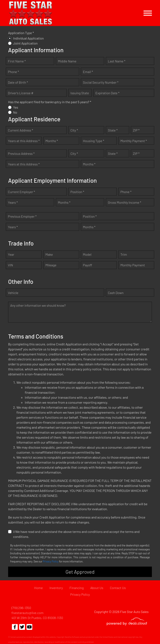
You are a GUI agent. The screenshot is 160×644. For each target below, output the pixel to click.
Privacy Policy (51, 561)
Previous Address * (21, 153)
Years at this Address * (24, 141)
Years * (13, 202)
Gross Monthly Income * (125, 202)
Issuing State (80, 93)
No (15, 112)
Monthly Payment (133, 265)
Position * (77, 192)
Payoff (87, 265)
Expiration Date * (107, 93)
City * (74, 130)
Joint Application (25, 43)
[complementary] (147, 632)
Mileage (51, 265)
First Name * (17, 61)
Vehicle (13, 293)
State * (113, 130)
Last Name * (117, 61)
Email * (88, 72)
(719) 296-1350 (21, 608)
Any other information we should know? (38, 305)
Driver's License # (21, 93)
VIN (10, 265)
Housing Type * (94, 141)
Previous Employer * (22, 216)
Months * (52, 141)
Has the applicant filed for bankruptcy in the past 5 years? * (50, 102)
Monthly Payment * (134, 141)
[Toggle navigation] (148, 13)
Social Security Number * (101, 82)
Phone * (13, 72)
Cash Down (116, 293)
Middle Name (67, 61)
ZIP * (136, 130)
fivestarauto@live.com (27, 613)
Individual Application (28, 38)
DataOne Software (72, 637)
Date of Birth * (18, 82)
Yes (16, 107)
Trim (124, 254)
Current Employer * (21, 192)
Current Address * (21, 130)
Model (87, 254)
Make (49, 254)
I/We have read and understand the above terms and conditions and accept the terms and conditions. (76, 534)
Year (11, 254)
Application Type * (21, 33)
